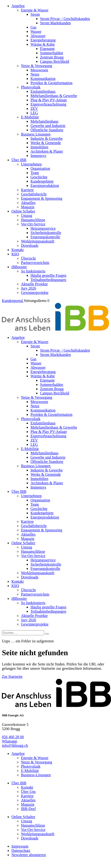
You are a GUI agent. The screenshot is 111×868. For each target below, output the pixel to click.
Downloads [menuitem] (30, 245)
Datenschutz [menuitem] (21, 851)
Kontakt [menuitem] (18, 250)
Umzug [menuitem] (27, 216)
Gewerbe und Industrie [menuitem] (48, 126)
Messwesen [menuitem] (39, 70)
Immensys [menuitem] (38, 156)
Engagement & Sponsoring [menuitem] (42, 198)
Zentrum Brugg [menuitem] (52, 57)
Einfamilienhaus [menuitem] (43, 91)
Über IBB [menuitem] (19, 160)
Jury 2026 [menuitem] (29, 288)
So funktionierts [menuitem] (33, 271)
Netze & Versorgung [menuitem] (37, 66)
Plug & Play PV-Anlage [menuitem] (49, 100)
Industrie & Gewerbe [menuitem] (47, 138)
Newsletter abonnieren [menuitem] (29, 855)
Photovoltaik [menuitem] (31, 87)
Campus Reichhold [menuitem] (55, 61)
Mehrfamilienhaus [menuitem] (44, 121)
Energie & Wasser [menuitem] (35, 10)
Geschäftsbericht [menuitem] (34, 194)
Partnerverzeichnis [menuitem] (35, 263)
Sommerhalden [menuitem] (52, 53)
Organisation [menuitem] (40, 168)
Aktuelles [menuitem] (28, 203)
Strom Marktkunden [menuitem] (55, 23)
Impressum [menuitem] (20, 846)
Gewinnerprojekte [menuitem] (35, 293)
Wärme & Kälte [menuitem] (43, 44)
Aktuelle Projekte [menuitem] (34, 284)
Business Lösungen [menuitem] (36, 134)
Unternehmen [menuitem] (31, 164)
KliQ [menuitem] (15, 254)
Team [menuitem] (35, 173)
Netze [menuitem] (35, 74)
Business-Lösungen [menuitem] (36, 775)
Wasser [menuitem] (36, 32)
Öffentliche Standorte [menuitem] (47, 130)
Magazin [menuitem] (28, 207)
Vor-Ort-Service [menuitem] (33, 224)
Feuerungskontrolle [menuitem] (45, 237)
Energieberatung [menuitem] (43, 40)
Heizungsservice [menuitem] (43, 228)
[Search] (47, 634)
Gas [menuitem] (33, 27)
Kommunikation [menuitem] (43, 79)
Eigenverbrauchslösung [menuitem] (48, 104)
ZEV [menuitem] (34, 109)
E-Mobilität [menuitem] (30, 117)
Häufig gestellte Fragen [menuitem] (48, 275)
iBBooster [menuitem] (19, 267)
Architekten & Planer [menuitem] (47, 151)
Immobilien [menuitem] (39, 147)
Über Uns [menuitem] (28, 792)
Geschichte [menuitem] (39, 177)
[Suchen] (23, 633)
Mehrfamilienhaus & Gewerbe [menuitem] (54, 96)
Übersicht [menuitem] (28, 258)
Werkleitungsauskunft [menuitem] (38, 241)
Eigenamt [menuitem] (47, 49)
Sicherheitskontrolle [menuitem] (46, 233)
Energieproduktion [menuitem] (45, 186)
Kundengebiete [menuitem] (42, 181)
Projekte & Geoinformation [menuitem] (51, 83)
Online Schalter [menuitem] (23, 211)
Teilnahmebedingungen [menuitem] (48, 280)
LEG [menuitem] (34, 113)
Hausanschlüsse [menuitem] (33, 220)
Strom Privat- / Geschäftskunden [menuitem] (65, 19)
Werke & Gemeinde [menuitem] (46, 143)
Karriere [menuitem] (27, 190)
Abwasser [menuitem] (38, 36)
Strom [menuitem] (35, 14)
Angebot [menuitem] (18, 6)
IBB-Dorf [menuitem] (28, 809)
